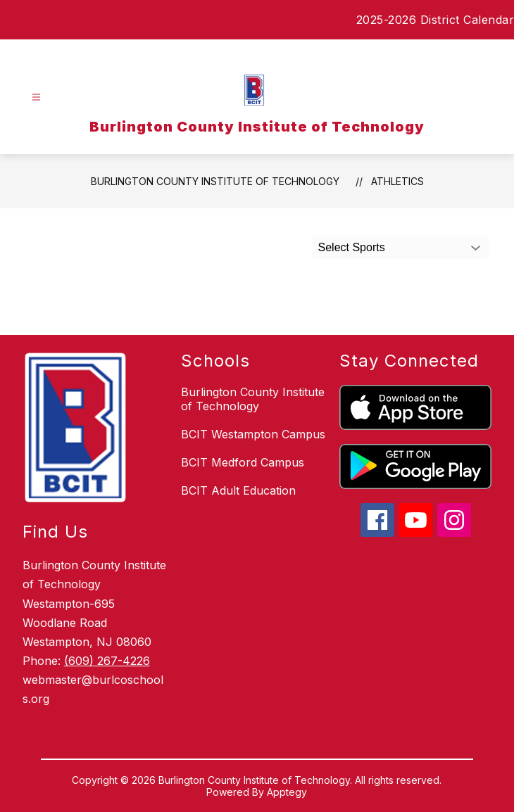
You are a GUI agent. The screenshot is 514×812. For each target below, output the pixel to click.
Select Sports (352, 247)
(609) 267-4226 (107, 661)
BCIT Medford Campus (243, 462)
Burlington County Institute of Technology (215, 181)
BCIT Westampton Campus (253, 434)
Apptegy (287, 792)
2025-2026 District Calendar (435, 20)
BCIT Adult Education (238, 490)
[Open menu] (36, 97)
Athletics (397, 181)
